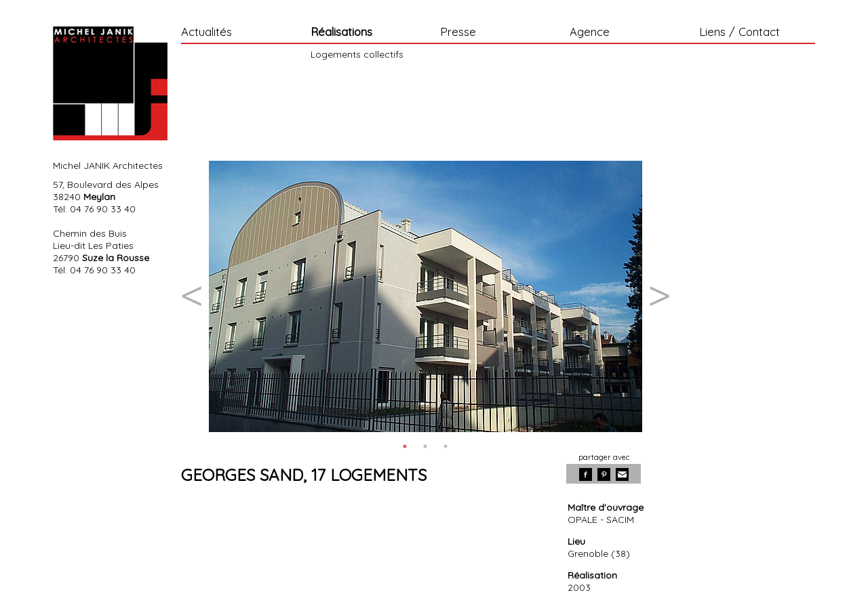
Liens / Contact (739, 33)
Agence (590, 33)
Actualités (206, 33)
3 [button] (446, 446)
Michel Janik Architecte (110, 83)
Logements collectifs (357, 54)
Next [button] (659, 296)
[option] (425, 296)
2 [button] (425, 446)
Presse (458, 33)
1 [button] (405, 446)
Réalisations (341, 33)
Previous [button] (191, 296)
